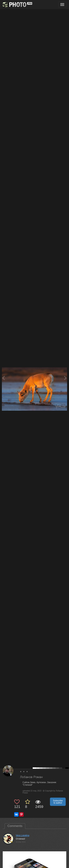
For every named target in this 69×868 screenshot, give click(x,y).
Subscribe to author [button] (58, 802)
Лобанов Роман (31, 777)
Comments (15, 826)
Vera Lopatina (23, 835)
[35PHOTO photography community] (17, 5)
